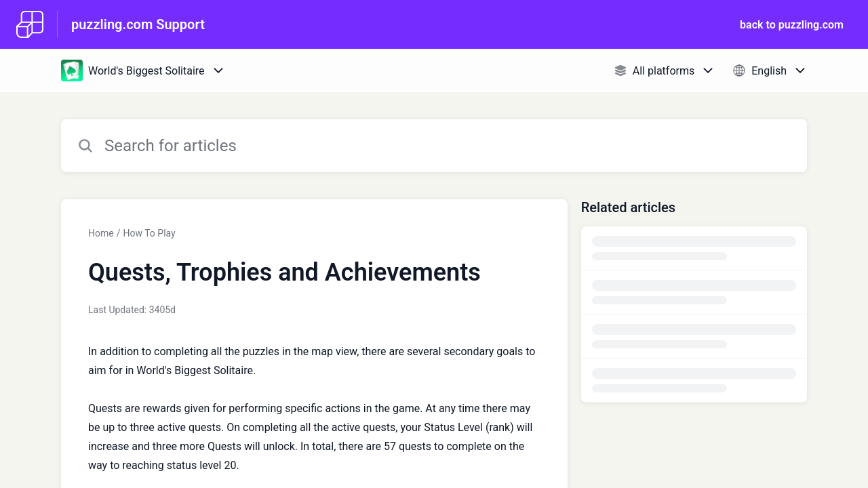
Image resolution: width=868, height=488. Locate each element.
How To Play (149, 233)
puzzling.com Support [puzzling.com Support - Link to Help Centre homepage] (138, 24)
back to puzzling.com (792, 25)
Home (101, 233)
